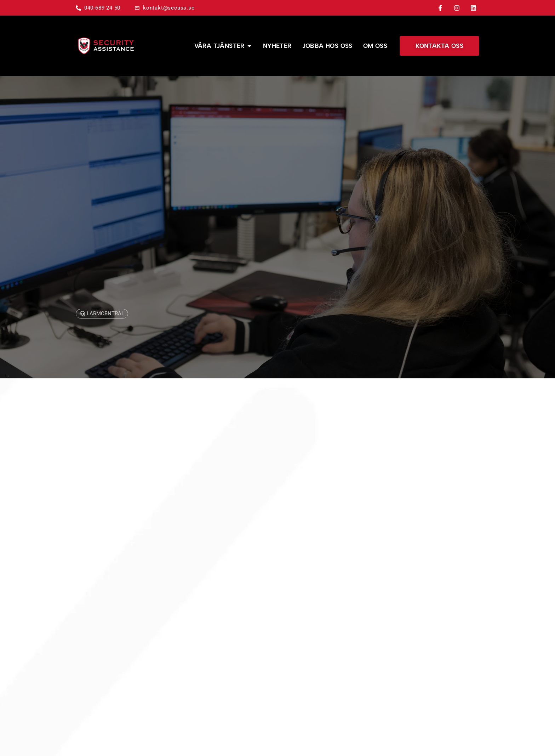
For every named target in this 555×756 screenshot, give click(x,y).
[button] (102, 314)
